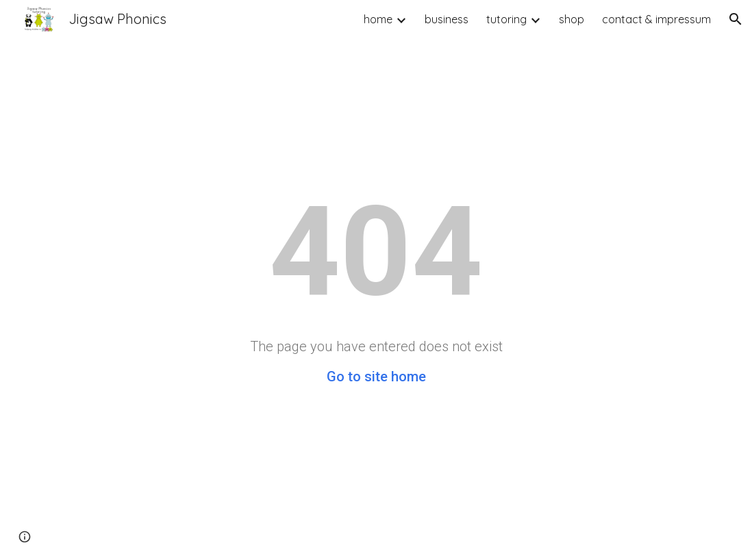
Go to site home (376, 377)
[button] (736, 19)
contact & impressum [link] (656, 19)
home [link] (378, 19)
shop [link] (572, 19)
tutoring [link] (506, 19)
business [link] (447, 19)
